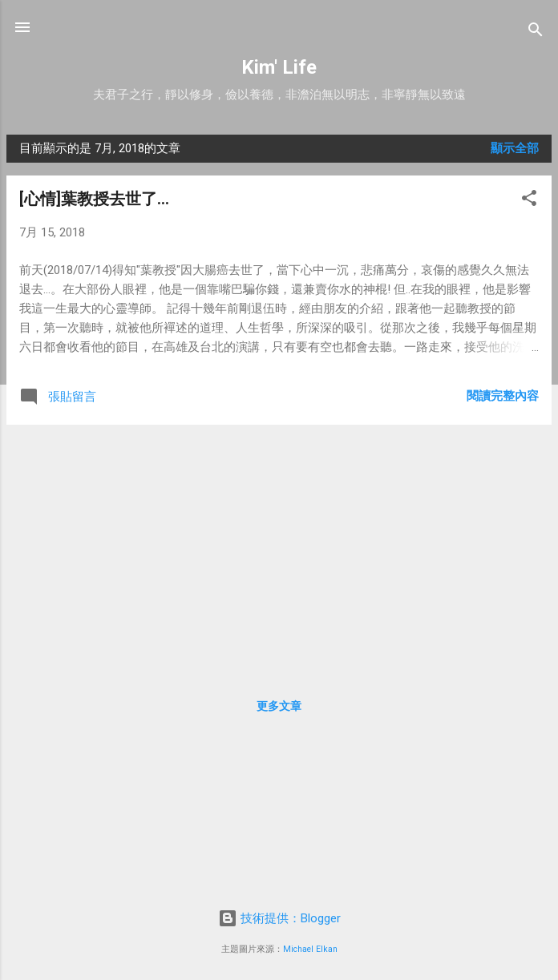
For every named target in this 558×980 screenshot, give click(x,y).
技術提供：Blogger (279, 918)
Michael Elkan (310, 949)
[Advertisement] (279, 550)
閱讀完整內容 (503, 396)
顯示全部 (515, 148)
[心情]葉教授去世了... (94, 199)
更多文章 (279, 706)
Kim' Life (279, 67)
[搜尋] (536, 32)
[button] (529, 201)
